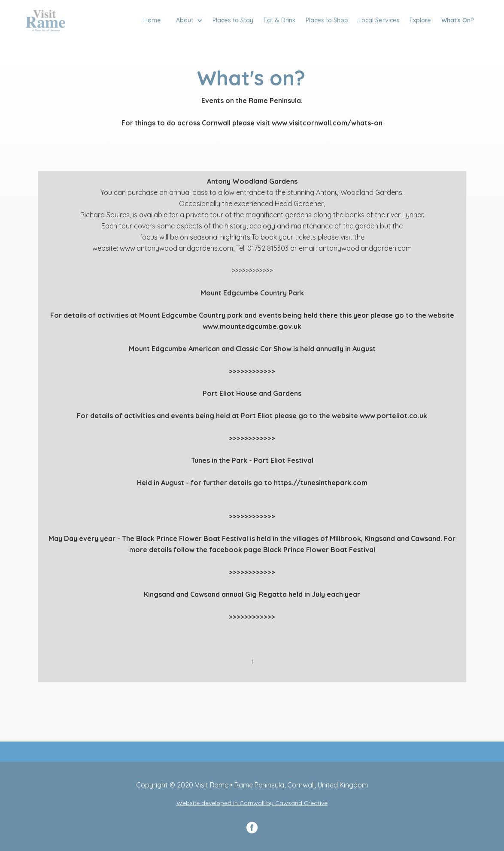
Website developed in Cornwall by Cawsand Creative (252, 803)
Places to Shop (327, 20)
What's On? (458, 20)
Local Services (379, 20)
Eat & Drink (280, 20)
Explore (420, 20)
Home (152, 20)
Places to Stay (233, 20)
